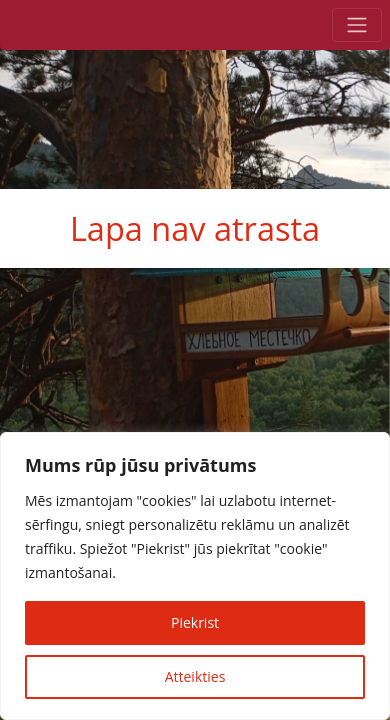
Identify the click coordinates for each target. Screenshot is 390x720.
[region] (195, 576)
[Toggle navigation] (357, 25)
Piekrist (195, 622)
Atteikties (195, 676)
